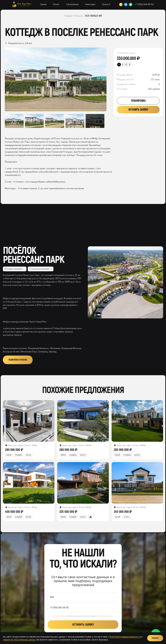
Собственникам (72, 4)
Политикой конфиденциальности (125, 637)
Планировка (138, 101)
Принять (155, 638)
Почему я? (106, 4)
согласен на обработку (60, 616)
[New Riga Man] (22, 4)
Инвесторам (90, 4)
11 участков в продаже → (41, 269)
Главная (43, 4)
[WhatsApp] (131, 5)
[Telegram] (126, 5)
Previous (15, 79)
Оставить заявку (138, 110)
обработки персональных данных (19, 640)
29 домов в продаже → (15, 269)
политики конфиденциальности (104, 616)
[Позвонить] (121, 5)
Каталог (56, 4)
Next (96, 79)
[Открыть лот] (29, 421)
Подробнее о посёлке (18, 360)
